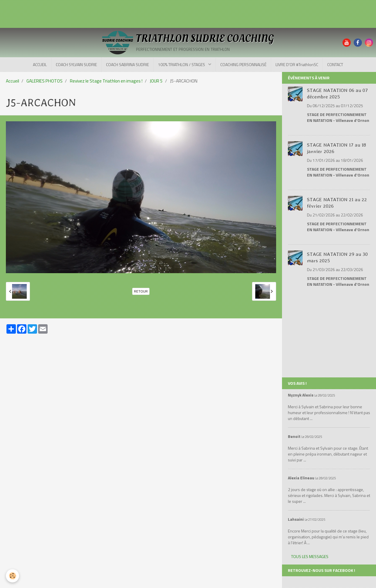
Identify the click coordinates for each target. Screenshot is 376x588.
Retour (141, 291)
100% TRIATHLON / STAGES (182, 64)
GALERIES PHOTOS (45, 81)
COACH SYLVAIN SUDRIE (76, 64)
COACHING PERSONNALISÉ (243, 64)
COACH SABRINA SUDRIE (127, 64)
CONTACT (335, 64)
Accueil (12, 81)
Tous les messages (310, 556)
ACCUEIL (40, 64)
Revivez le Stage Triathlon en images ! (106, 81)
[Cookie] (12, 576)
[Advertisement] (107, 13)
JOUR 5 (156, 81)
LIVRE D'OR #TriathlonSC (297, 64)
